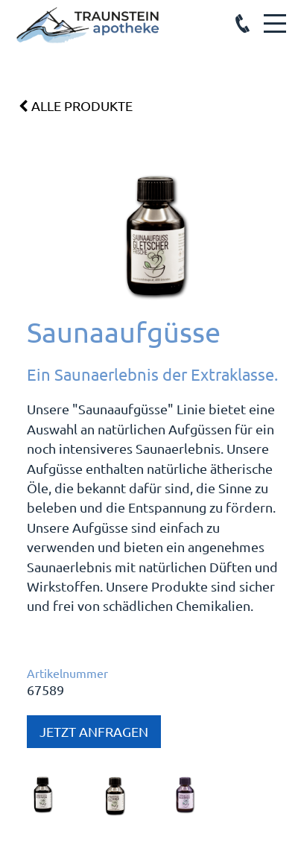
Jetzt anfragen (94, 731)
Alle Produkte (76, 106)
